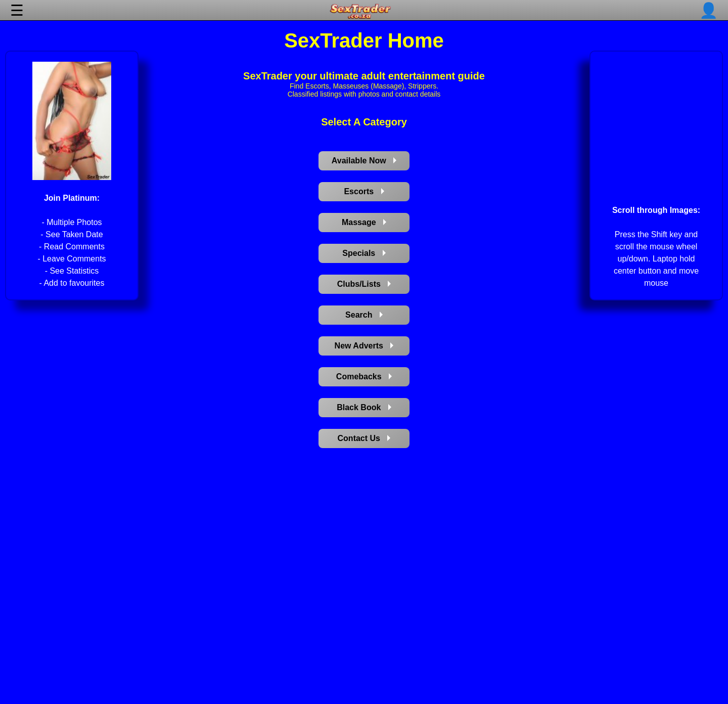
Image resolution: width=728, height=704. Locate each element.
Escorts (364, 191)
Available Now (364, 161)
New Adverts (364, 346)
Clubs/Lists (364, 284)
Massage (364, 222)
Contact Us (364, 438)
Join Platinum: (72, 198)
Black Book (364, 407)
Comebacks (364, 377)
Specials (364, 253)
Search (364, 315)
